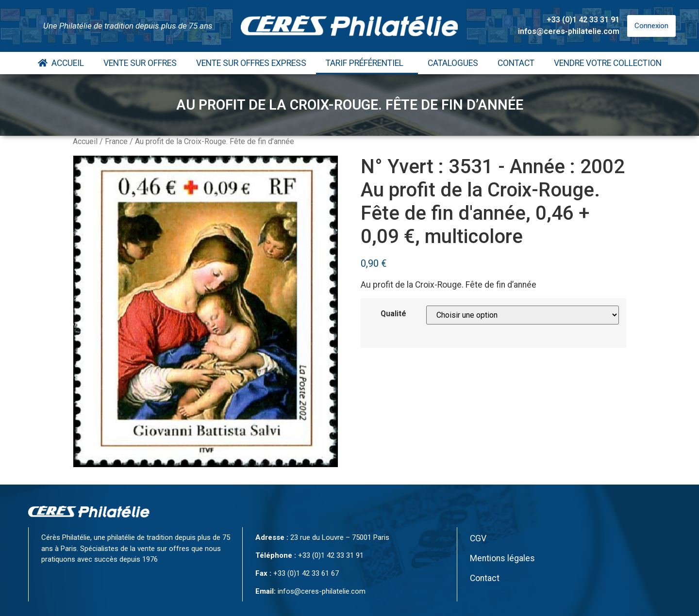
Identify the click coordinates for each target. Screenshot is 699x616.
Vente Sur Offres (140, 63)
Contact (516, 63)
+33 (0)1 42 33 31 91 (583, 20)
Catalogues (453, 63)
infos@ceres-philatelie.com (569, 31)
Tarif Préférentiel (367, 63)
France (116, 141)
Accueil (61, 63)
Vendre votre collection (608, 63)
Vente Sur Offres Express (251, 63)
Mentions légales (502, 558)
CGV (478, 538)
